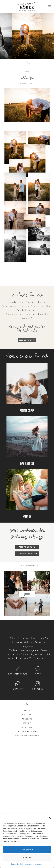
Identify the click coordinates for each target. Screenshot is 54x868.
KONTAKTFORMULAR (18, 676)
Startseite (27, 713)
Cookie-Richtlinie (17, 864)
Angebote (27, 721)
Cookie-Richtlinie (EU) (27, 734)
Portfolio (27, 717)
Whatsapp (18, 691)
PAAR (27, 74)
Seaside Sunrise (27, 443)
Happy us (27, 496)
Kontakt (27, 725)
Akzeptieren (27, 850)
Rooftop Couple (27, 390)
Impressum (29, 864)
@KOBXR (27, 596)
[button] (50, 818)
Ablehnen (27, 857)
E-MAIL (38, 676)
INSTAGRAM (38, 691)
